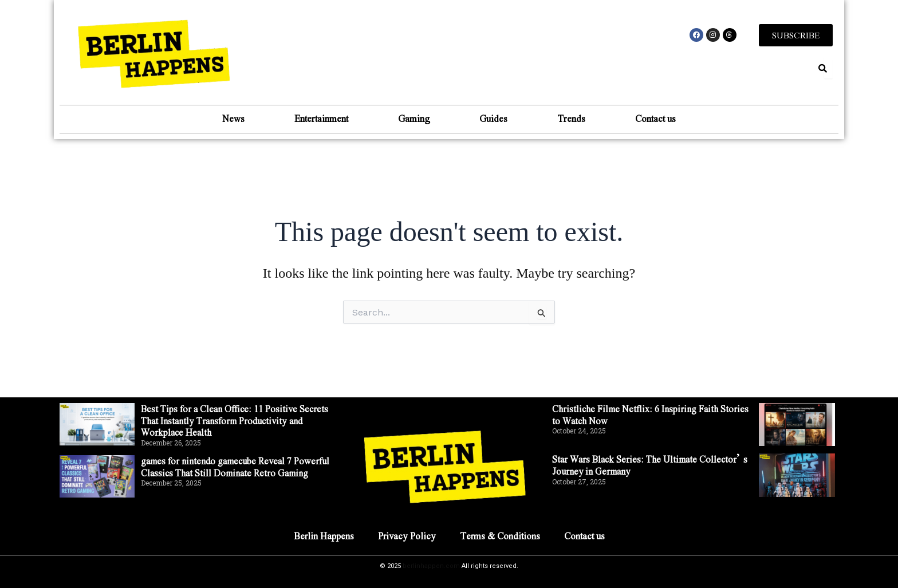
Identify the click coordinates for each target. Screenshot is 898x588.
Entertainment (318, 118)
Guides (495, 118)
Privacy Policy (407, 536)
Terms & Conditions (500, 536)
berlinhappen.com (431, 566)
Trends (574, 118)
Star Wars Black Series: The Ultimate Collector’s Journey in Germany (651, 465)
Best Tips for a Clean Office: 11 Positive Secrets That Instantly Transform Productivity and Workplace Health (237, 421)
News (229, 118)
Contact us (660, 118)
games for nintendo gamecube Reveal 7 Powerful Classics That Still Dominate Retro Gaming (239, 467)
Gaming (413, 118)
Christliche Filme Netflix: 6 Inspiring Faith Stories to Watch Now (651, 415)
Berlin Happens (323, 536)
